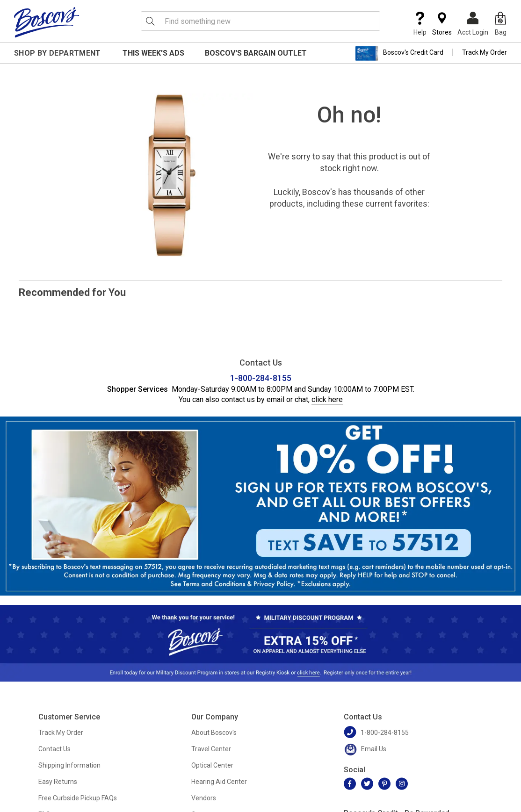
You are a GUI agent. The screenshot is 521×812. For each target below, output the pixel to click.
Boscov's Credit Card (399, 53)
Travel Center (211, 749)
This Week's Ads (153, 53)
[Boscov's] (47, 22)
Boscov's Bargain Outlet (256, 53)
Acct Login (473, 24)
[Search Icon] (150, 21)
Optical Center (212, 765)
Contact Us (54, 749)
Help (420, 24)
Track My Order (485, 52)
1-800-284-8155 (261, 378)
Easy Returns (58, 782)
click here (327, 399)
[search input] (260, 21)
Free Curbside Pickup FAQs (78, 798)
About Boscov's (214, 733)
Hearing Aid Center (219, 782)
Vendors (204, 798)
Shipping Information (69, 765)
